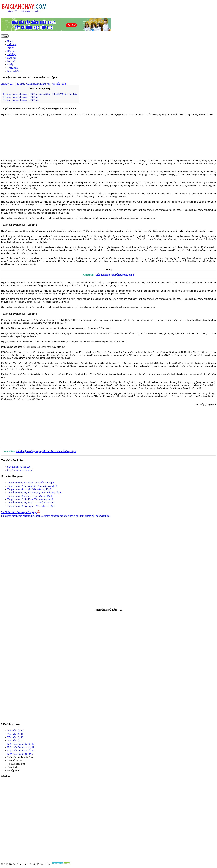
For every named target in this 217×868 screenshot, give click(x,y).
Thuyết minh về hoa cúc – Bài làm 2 (21, 97)
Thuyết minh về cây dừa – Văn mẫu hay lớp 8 (30, 499)
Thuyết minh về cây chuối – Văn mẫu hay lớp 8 (31, 503)
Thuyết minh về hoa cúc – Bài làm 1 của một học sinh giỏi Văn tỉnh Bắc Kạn (40, 94)
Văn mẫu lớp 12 (15, 731)
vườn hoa (106, 516)
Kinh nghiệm (14, 71)
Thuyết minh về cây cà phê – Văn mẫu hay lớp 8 (31, 506)
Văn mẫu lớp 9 (15, 741)
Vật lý (10, 48)
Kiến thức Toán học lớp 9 (20, 754)
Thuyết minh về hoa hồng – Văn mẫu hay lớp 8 (31, 483)
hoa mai (60, 516)
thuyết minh (95, 516)
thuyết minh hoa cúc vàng (20, 470)
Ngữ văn (12, 58)
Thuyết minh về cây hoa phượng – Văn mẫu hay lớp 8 (34, 493)
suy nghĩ (76, 516)
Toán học (12, 44)
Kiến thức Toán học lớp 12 (21, 744)
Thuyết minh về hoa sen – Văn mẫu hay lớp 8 (30, 496)
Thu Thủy (20, 84)
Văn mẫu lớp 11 (15, 734)
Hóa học (11, 51)
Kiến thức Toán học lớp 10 (21, 751)
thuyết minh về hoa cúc (19, 467)
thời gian (85, 516)
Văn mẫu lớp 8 (59, 84)
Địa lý (10, 64)
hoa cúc (43, 516)
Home (10, 41)
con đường (13, 516)
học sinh (68, 516)
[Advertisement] (108, 137)
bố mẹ (4, 516)
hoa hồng (51, 516)
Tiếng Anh (12, 68)
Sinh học (12, 54)
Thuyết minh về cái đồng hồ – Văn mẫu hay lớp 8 (32, 486)
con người (24, 516)
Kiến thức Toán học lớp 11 (21, 747)
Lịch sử (11, 61)
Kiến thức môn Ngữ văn (38, 84)
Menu (5, 36)
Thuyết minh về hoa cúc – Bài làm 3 (21, 100)
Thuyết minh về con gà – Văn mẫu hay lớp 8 (29, 489)
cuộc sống (34, 516)
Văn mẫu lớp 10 (15, 737)
